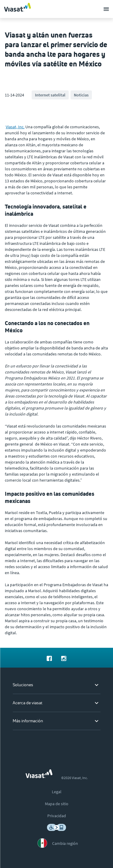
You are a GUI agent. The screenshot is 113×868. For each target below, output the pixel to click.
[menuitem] (49, 658)
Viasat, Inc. (15, 127)
